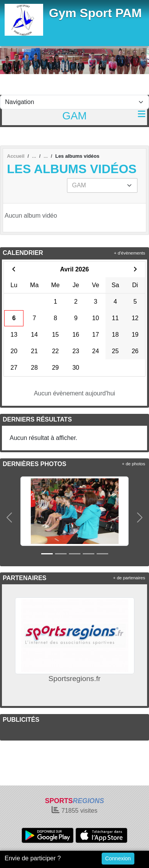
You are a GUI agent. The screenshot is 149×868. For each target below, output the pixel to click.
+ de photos (134, 464)
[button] (9, 517)
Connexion (118, 858)
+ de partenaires (129, 578)
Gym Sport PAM (95, 13)
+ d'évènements (130, 253)
